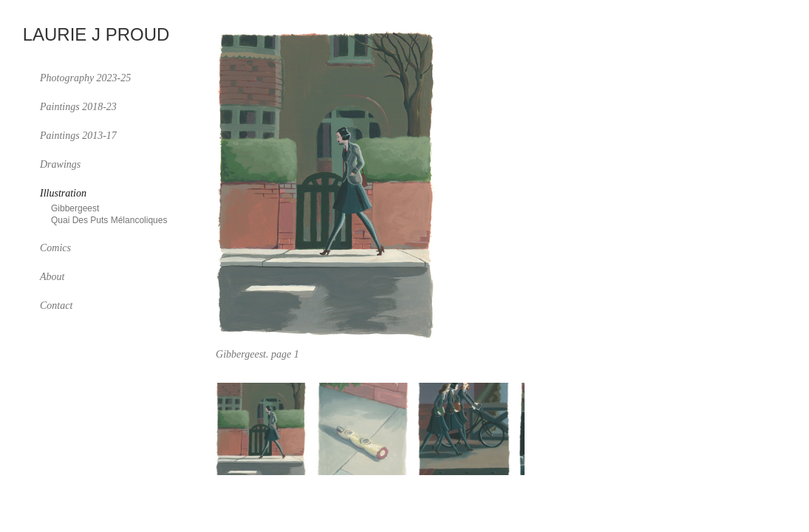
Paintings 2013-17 (78, 136)
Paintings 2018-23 (78, 107)
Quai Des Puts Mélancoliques (109, 220)
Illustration (63, 193)
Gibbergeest (75, 208)
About (52, 277)
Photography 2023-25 (85, 78)
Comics (55, 248)
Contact (56, 306)
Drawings (60, 164)
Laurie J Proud (96, 35)
